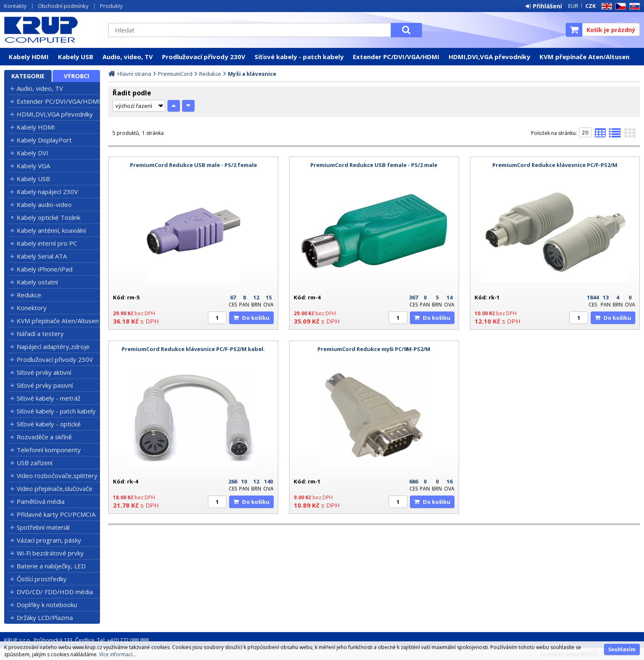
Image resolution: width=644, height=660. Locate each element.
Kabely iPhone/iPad (45, 269)
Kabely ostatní (37, 282)
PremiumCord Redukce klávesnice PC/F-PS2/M (555, 165)
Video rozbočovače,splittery (57, 476)
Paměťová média (41, 501)
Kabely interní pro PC (47, 243)
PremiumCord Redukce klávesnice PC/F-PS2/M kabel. (193, 349)
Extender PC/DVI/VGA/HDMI (396, 57)
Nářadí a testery (40, 334)
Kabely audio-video (44, 204)
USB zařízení (35, 463)
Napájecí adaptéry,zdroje (53, 346)
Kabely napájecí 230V (47, 192)
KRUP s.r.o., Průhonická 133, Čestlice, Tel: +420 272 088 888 (76, 640)
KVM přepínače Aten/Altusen (584, 57)
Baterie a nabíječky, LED (51, 566)
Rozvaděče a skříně (44, 437)
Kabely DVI (32, 153)
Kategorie (28, 76)
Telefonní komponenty (49, 450)
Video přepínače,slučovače (55, 488)
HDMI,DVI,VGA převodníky (489, 57)
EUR (573, 6)
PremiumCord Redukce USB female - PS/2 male (374, 165)
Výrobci (76, 76)
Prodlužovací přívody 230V (204, 57)
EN (605, 6)
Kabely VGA (33, 166)
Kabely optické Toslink (49, 217)
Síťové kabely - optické (49, 424)
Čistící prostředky (42, 579)
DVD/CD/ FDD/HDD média (55, 592)
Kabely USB (76, 57)
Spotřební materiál (43, 527)
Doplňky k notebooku (47, 605)
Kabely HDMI (29, 57)
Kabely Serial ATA (42, 256)
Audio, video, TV (128, 57)
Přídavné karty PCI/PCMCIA (56, 514)
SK (633, 6)
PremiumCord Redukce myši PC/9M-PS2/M (374, 349)
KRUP (52, 30)
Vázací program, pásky (49, 540)
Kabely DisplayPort (44, 140)
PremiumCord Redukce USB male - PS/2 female (193, 165)
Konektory (32, 308)
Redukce (29, 295)
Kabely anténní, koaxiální (51, 230)
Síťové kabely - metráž (49, 398)
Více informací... (118, 654)
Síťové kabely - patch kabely (299, 57)
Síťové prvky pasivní (45, 385)
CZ (619, 6)
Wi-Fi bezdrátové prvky (50, 553)
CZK (590, 6)
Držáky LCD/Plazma (45, 618)
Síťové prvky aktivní (44, 372)
